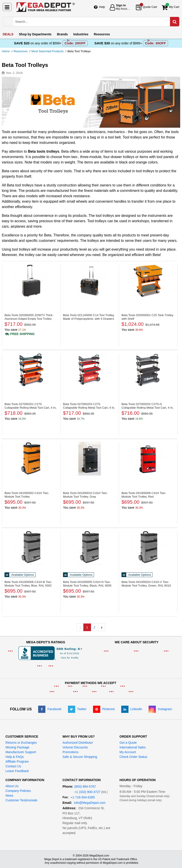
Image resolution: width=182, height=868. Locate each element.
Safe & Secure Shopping (80, 757)
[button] (102, 627)
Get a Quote (128, 743)
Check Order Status (133, 757)
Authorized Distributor (78, 743)
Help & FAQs (15, 757)
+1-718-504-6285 (83, 797)
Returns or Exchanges (21, 743)
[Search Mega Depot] (95, 22)
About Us (12, 786)
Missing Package (17, 747)
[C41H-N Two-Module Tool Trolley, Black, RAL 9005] (90, 548)
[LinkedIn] (132, 709)
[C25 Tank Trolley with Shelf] (148, 281)
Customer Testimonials (21, 800)
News (9, 795)
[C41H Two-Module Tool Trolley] (31, 459)
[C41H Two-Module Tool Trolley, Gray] (90, 459)
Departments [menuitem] (35, 34)
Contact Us (13, 766)
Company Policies (18, 791)
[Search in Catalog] (175, 22)
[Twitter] (77, 709)
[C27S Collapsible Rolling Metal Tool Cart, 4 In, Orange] (31, 370)
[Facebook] (50, 709)
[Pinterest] (104, 709)
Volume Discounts (75, 747)
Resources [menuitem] (102, 34)
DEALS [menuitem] (8, 34)
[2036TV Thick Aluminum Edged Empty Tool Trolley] (31, 281)
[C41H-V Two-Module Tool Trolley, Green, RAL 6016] (148, 548)
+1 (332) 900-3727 (87, 792)
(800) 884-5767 (85, 786)
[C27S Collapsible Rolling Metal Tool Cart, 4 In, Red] (90, 370)
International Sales (133, 747)
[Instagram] (160, 709)
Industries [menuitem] (81, 34)
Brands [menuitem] (62, 34)
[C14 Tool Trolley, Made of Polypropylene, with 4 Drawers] (90, 281)
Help (102, 7)
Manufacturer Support (21, 752)
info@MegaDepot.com (90, 803)
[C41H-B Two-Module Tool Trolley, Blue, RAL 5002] (31, 548)
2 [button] (95, 627)
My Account (128, 752)
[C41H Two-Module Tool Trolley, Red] (148, 459)
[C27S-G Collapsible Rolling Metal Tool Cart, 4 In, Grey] (148, 370)
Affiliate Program (17, 761)
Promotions (71, 752)
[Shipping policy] (20, 334)
